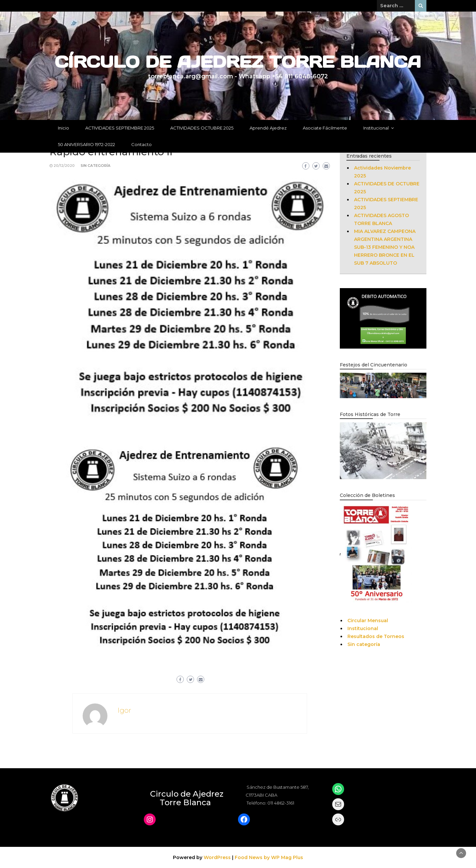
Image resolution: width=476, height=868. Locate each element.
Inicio (63, 128)
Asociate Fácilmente (325, 128)
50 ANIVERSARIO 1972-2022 (86, 144)
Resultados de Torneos (376, 636)
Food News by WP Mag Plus (269, 857)
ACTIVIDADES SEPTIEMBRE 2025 (120, 128)
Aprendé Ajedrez (268, 128)
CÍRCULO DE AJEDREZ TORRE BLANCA (238, 62)
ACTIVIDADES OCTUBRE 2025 (202, 128)
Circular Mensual (368, 621)
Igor (124, 710)
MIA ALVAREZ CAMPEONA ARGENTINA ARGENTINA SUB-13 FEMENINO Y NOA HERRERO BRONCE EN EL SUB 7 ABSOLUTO (385, 247)
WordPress (217, 857)
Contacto (141, 144)
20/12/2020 (64, 166)
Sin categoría (96, 166)
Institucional (376, 128)
